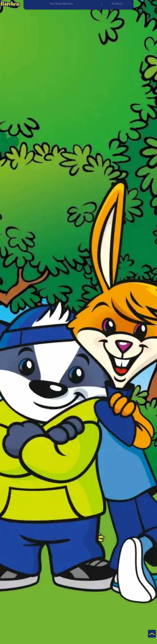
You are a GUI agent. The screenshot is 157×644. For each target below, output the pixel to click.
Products (108, 3)
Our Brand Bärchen (53, 3)
